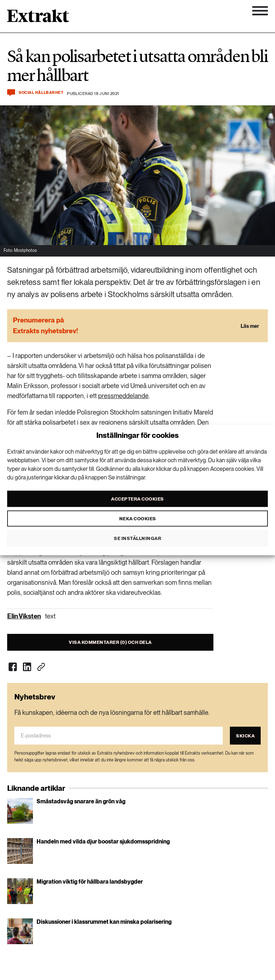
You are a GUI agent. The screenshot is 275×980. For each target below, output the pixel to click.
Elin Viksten (24, 616)
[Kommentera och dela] (11, 93)
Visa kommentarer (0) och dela (110, 642)
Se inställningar (137, 538)
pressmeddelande (123, 396)
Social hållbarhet (41, 93)
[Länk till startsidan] (38, 18)
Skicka (245, 736)
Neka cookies (138, 518)
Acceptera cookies (137, 499)
